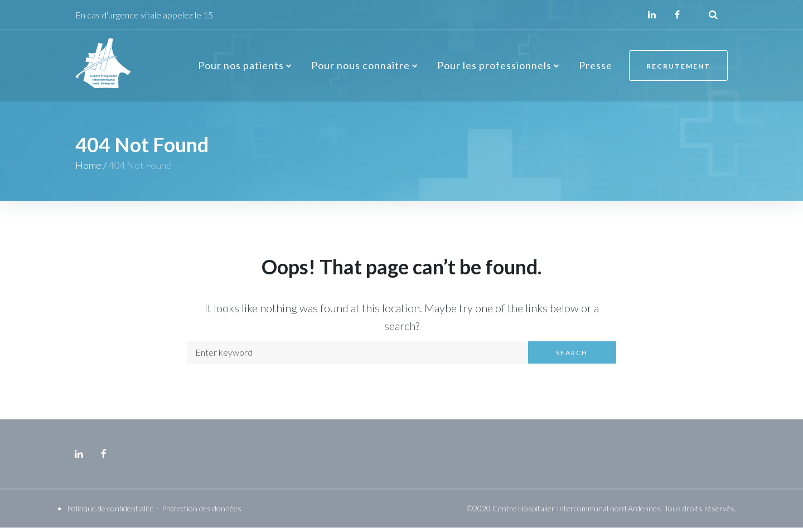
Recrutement (678, 68)
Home (88, 170)
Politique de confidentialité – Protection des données (154, 513)
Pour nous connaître (361, 67)
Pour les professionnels (494, 67)
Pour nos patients (241, 67)
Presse (596, 67)
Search (572, 357)
